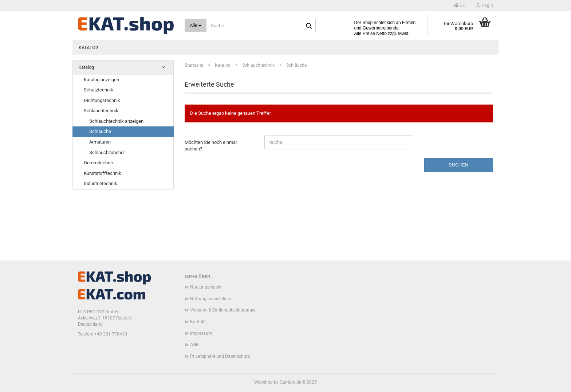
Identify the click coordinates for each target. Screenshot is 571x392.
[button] (460, 5)
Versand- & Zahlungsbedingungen (223, 310)
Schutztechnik (99, 90)
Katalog (89, 48)
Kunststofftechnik (103, 173)
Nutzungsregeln (206, 287)
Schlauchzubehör (107, 152)
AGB (194, 345)
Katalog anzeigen (101, 80)
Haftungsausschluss (210, 299)
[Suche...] (196, 26)
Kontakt (198, 322)
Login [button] (485, 5)
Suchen (459, 165)
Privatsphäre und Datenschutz (220, 356)
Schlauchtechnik (101, 111)
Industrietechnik (101, 183)
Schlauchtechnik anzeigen (116, 121)
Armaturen (100, 142)
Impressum (201, 333)
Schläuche (100, 131)
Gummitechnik (99, 163)
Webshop (263, 382)
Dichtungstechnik (102, 100)
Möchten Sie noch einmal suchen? (211, 146)
